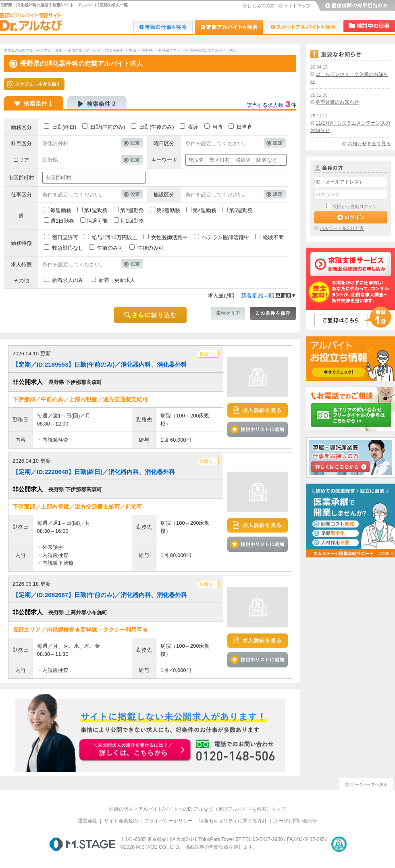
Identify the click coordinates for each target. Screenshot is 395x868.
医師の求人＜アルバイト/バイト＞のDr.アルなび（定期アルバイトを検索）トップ (198, 809)
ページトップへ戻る (366, 783)
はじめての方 (261, 6)
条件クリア (228, 313)
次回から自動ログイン (355, 207)
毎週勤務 (61, 210)
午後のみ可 (151, 248)
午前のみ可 (110, 248)
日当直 (244, 127)
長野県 (147, 50)
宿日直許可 (65, 237)
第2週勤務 (132, 210)
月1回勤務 (132, 221)
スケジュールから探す (34, 84)
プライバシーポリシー (168, 821)
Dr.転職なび (163, 27)
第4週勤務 (205, 210)
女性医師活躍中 (169, 237)
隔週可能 (97, 221)
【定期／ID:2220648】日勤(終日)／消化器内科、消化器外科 (94, 472)
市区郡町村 (21, 178)
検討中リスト (369, 26)
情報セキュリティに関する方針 (233, 821)
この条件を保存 (273, 313)
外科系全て (167, 50)
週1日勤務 (62, 221)
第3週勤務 (168, 210)
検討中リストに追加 (258, 429)
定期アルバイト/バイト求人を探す (96, 50)
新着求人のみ (68, 280)
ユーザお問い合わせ (295, 821)
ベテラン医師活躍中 (226, 237)
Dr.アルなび (229, 27)
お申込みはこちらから (135, 751)
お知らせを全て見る (369, 144)
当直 (218, 127)
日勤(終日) (64, 127)
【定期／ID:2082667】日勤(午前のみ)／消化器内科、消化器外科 (100, 595)
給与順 (266, 295)
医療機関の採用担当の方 (355, 6)
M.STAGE (82, 844)
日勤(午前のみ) (108, 127)
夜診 (193, 127)
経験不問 (273, 237)
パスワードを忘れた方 (342, 228)
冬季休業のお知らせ (337, 102)
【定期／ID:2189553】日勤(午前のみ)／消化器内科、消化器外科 (100, 364)
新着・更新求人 (117, 280)
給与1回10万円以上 (115, 237)
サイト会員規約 (121, 821)
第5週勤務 (241, 210)
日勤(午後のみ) (157, 127)
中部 (133, 50)
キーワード (164, 160)
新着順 (249, 295)
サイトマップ (297, 6)
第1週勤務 (96, 210)
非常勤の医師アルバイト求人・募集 (33, 50)
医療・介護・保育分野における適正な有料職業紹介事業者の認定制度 (339, 844)
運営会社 (87, 821)
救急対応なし (68, 248)
